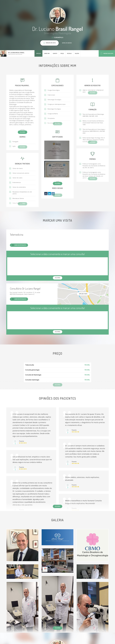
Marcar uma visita (107, 53)
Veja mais (23, 132)
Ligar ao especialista (19, 245)
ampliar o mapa (83, 294)
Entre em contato (67, 43)
